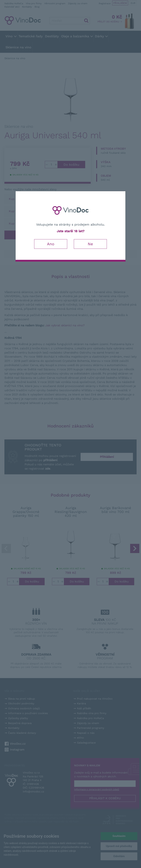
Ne (90, 244)
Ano (51, 244)
